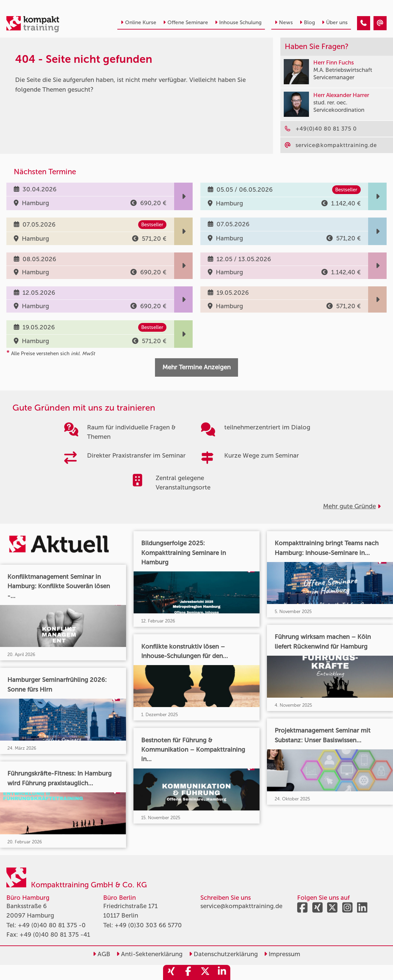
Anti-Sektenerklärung (149, 954)
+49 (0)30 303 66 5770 (148, 925)
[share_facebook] (188, 972)
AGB (102, 954)
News (284, 22)
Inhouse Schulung (238, 22)
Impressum (282, 954)
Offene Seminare (186, 22)
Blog (307, 22)
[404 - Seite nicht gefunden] (364, 23)
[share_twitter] (205, 972)
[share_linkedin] (222, 972)
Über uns (335, 22)
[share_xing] (171, 972)
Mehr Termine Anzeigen (196, 367)
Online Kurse (139, 22)
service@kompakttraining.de (241, 906)
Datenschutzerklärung (223, 954)
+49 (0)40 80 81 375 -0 (52, 925)
